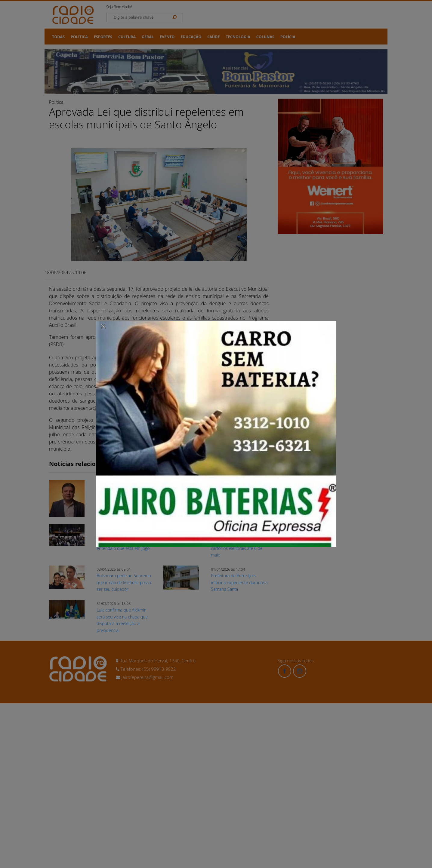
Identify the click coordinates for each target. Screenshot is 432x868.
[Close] (103, 326)
